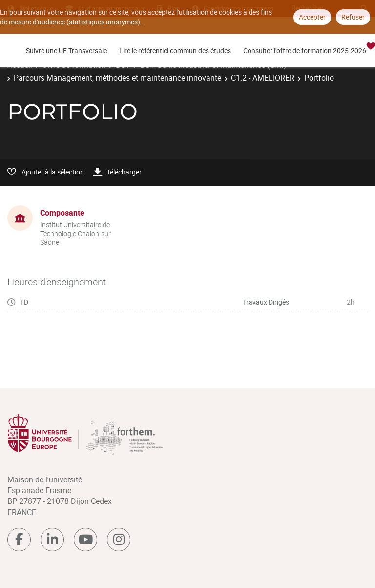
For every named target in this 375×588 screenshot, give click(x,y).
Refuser (353, 17)
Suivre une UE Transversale (66, 51)
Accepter (312, 17)
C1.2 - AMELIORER (263, 78)
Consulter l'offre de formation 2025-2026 (305, 51)
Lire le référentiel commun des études (175, 51)
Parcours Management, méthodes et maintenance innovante (117, 78)
